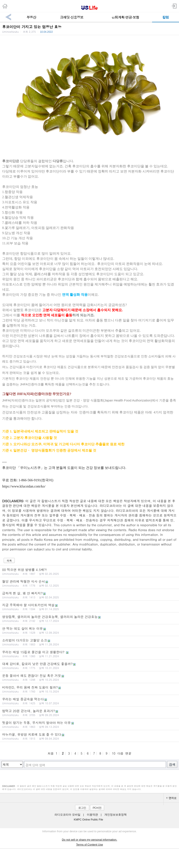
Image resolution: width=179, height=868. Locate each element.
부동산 (31, 17)
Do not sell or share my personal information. (89, 840)
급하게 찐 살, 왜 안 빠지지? (89, 595)
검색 (172, 765)
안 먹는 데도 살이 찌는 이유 (89, 630)
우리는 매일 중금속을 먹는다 (89, 701)
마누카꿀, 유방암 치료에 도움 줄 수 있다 (89, 736)
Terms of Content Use (90, 845)
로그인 (82, 808)
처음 (51, 753)
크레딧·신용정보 (72, 17)
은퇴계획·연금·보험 (125, 17)
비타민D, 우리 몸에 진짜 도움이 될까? (89, 689)
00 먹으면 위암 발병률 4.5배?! (89, 571)
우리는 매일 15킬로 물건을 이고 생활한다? (89, 654)
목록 (9, 561)
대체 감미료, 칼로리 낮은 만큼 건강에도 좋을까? (89, 666)
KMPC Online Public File (88, 820)
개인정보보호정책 (115, 815)
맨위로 (171, 798)
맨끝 (128, 753)
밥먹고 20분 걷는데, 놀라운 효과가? (89, 713)
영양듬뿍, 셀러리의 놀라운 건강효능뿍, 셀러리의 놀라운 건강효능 (89, 618)
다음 (120, 753)
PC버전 (97, 808)
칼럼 (166, 17)
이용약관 (92, 815)
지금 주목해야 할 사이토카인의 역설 (89, 607)
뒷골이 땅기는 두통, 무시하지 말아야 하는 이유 (89, 724)
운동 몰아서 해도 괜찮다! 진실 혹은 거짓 (89, 677)
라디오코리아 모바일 (67, 815)
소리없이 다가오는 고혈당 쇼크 (89, 642)
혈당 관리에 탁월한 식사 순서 (89, 583)
